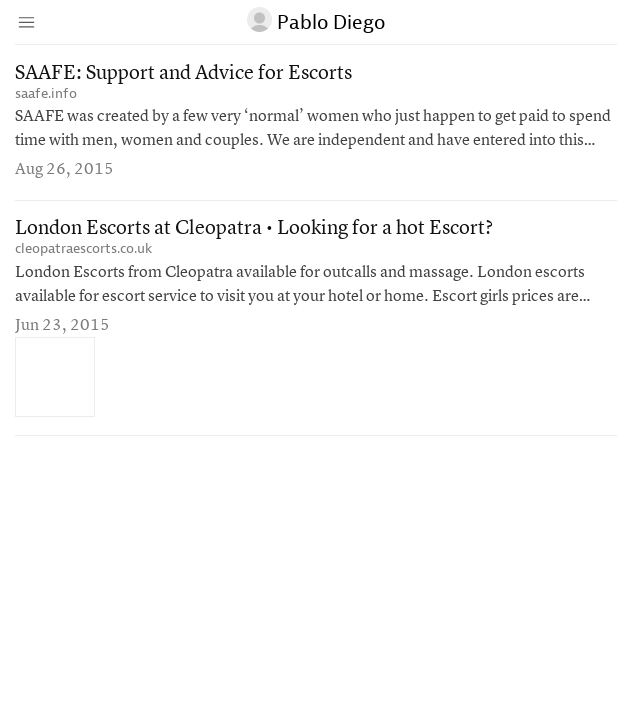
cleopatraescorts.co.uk (83, 248)
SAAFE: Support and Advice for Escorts (183, 74)
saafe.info (46, 93)
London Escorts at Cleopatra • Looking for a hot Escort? (254, 229)
